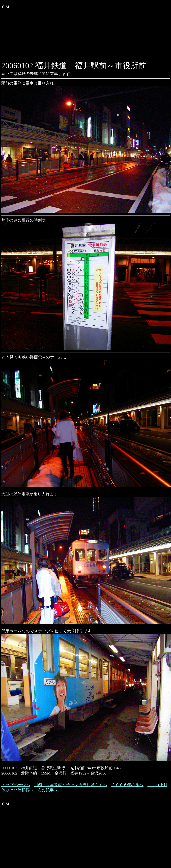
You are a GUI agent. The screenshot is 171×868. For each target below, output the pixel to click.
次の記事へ (48, 790)
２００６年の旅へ (127, 785)
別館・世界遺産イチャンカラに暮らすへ (71, 785)
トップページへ (16, 785)
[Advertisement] (64, 33)
